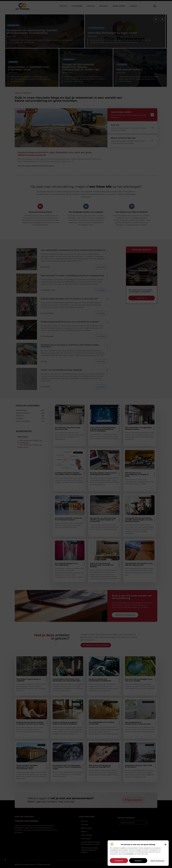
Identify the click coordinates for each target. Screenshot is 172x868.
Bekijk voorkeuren (157, 861)
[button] (165, 844)
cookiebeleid (129, 854)
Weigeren (138, 861)
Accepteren (119, 861)
